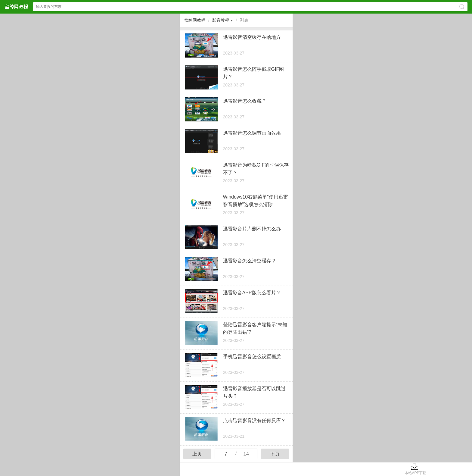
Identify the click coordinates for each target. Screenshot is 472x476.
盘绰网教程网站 (16, 6)
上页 (197, 454)
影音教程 (221, 20)
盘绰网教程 (195, 20)
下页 (275, 454)
